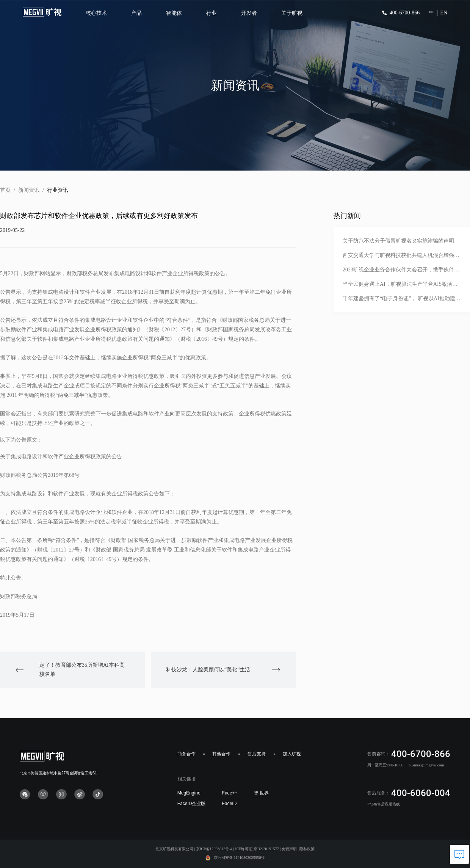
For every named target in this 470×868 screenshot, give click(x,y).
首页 (5, 190)
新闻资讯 (29, 190)
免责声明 (289, 849)
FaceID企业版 (192, 804)
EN (444, 13)
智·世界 (261, 793)
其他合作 (221, 754)
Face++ (230, 793)
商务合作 (186, 754)
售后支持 (257, 754)
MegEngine (189, 793)
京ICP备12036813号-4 (214, 849)
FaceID (230, 804)
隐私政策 (307, 849)
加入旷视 (292, 754)
